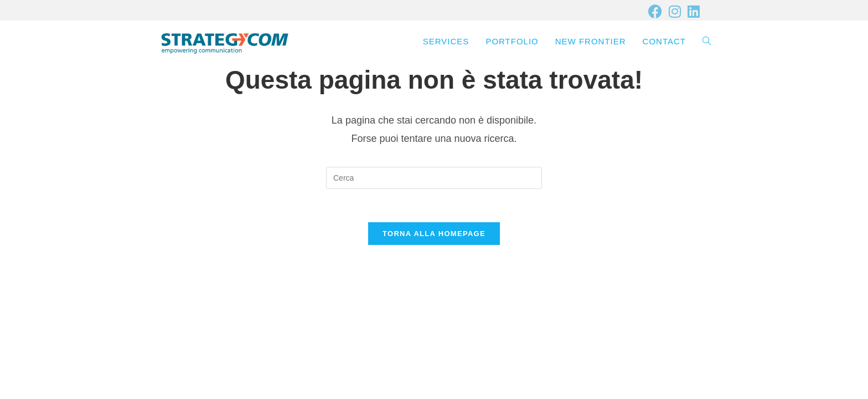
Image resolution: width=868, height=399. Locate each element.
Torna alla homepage (434, 234)
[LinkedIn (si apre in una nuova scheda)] (692, 11)
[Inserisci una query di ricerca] (434, 178)
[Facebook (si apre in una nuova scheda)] (655, 11)
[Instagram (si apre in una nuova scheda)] (675, 11)
